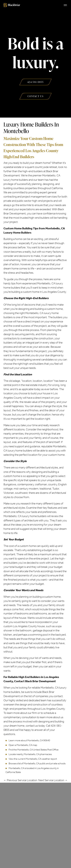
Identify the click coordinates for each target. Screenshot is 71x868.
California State (13, 772)
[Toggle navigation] (65, 5)
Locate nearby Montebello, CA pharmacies (30, 754)
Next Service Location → (53, 780)
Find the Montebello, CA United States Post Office (34, 750)
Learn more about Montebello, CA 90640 (29, 740)
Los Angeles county (47, 768)
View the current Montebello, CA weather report (33, 759)
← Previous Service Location (20, 780)
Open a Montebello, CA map (23, 745)
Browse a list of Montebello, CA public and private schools (37, 763)
